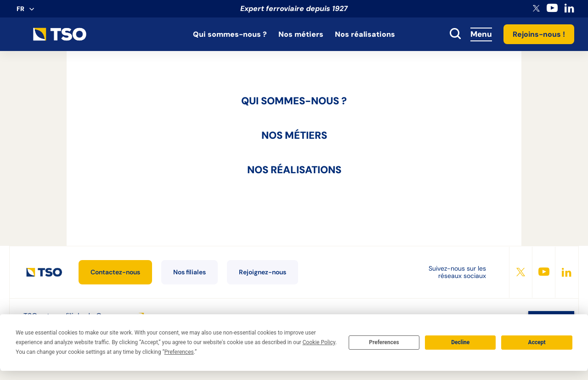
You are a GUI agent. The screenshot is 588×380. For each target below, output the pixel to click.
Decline (460, 342)
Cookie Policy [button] (319, 342)
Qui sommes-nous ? (230, 34)
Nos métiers (301, 34)
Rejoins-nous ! (539, 34)
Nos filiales (189, 272)
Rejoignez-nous (263, 272)
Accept (537, 342)
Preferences (384, 342)
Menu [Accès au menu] (481, 34)
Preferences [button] (179, 352)
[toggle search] (455, 34)
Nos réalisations (365, 34)
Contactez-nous (115, 272)
